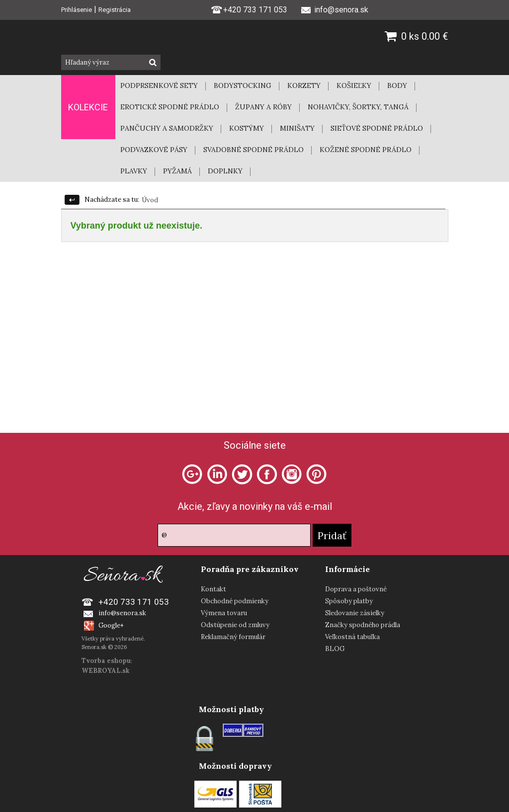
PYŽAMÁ (177, 171)
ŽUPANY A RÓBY (263, 107)
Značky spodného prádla (363, 625)
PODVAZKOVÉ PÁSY (154, 150)
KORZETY (304, 85)
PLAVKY (134, 171)
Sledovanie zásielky (355, 613)
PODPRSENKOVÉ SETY (159, 85)
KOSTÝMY (247, 128)
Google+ (111, 625)
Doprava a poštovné (356, 589)
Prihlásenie (77, 10)
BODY (397, 85)
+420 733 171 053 (249, 9)
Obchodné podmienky (235, 601)
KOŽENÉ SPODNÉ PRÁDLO (366, 150)
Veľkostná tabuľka (352, 637)
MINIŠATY (297, 128)
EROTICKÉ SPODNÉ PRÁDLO (170, 107)
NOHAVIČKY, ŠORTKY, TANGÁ (358, 107)
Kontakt (213, 589)
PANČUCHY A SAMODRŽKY (167, 128)
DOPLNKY (225, 171)
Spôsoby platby (349, 601)
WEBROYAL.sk (105, 671)
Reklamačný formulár (233, 637)
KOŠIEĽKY (354, 85)
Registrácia (115, 10)
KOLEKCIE (88, 107)
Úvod (150, 200)
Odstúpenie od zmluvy (235, 625)
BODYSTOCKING (243, 85)
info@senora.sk (122, 613)
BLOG (335, 649)
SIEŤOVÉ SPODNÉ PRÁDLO (377, 128)
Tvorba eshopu (106, 661)
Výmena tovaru (224, 613)
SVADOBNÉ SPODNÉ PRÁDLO (254, 150)
